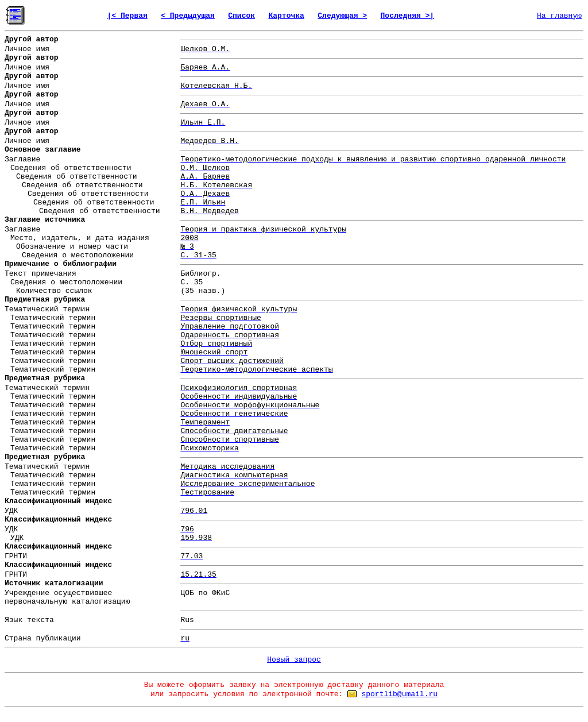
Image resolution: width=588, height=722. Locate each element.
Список (241, 16)
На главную (559, 16)
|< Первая (127, 16)
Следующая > (342, 16)
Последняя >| (408, 16)
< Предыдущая (188, 16)
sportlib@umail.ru (399, 694)
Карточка (286, 16)
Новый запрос (294, 660)
